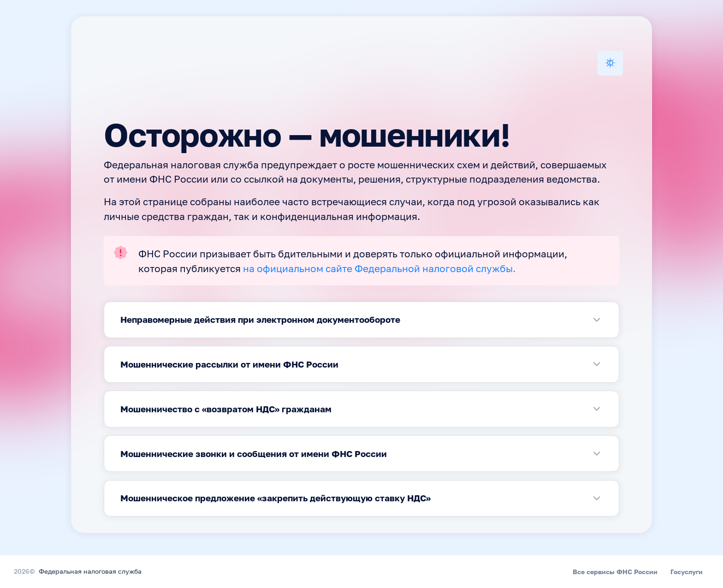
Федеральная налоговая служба (90, 572)
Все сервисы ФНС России (615, 572)
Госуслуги (687, 572)
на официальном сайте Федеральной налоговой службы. (379, 270)
